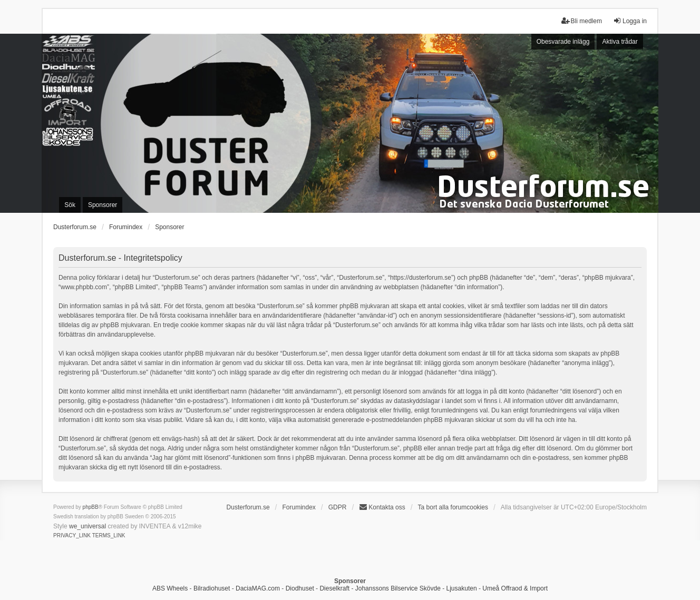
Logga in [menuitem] (630, 21)
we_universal (87, 526)
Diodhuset (300, 588)
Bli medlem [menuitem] (582, 21)
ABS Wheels (170, 588)
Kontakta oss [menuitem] (382, 507)
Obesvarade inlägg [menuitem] (563, 42)
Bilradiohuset (212, 588)
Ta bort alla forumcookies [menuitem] (453, 507)
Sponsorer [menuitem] (103, 205)
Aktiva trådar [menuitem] (620, 42)
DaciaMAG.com (258, 588)
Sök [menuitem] (70, 205)
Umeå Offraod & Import (515, 588)
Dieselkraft (334, 588)
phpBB (91, 507)
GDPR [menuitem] (338, 507)
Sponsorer (169, 227)
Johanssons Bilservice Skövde (398, 588)
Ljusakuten (462, 588)
